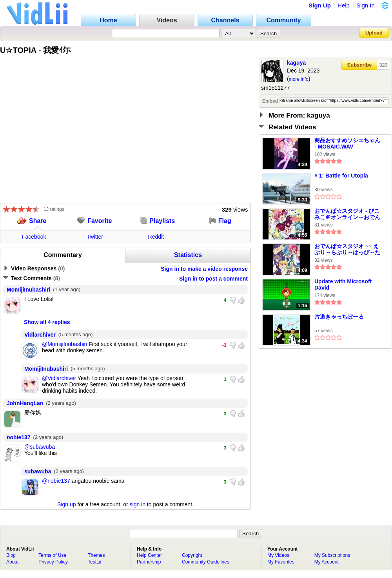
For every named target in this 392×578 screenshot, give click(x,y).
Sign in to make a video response (204, 269)
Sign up (66, 504)
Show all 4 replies (47, 322)
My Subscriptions (332, 555)
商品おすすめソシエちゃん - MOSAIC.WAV (347, 143)
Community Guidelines (206, 562)
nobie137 (19, 437)
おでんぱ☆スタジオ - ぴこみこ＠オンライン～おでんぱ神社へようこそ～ (347, 214)
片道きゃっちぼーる (339, 317)
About (12, 562)
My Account (327, 562)
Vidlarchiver (40, 335)
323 (383, 65)
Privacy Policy (53, 562)
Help (344, 5)
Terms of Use (52, 555)
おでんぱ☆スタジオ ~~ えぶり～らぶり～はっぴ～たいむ (347, 250)
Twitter (95, 237)
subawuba (38, 471)
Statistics (188, 255)
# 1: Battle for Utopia (341, 176)
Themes (96, 555)
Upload (374, 33)
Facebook (34, 237)
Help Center (149, 555)
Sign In (366, 5)
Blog (11, 555)
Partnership (149, 562)
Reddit (156, 237)
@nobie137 (56, 481)
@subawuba (40, 447)
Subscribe (360, 65)
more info (299, 79)
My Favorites (281, 562)
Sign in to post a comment (213, 279)
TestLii (94, 562)
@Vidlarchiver (59, 378)
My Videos (278, 555)
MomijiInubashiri (28, 290)
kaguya (296, 63)
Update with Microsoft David (343, 284)
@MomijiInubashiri (64, 344)
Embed (270, 101)
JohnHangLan (25, 403)
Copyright (192, 555)
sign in (138, 504)
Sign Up (320, 5)
